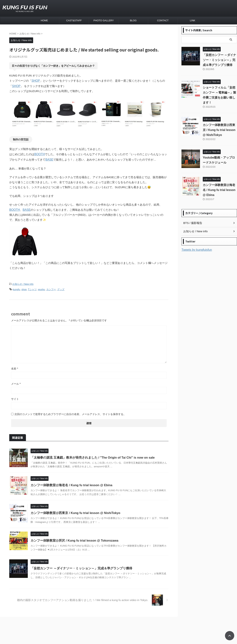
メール (16, 382)
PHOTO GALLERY (104, 20)
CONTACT (163, 20)
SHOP (35, 80)
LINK (193, 20)
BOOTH (39, 153)
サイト (15, 397)
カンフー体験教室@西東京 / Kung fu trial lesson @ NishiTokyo (74, 511)
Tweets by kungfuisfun (195, 245)
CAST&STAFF (74, 20)
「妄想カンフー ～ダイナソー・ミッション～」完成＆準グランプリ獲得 (78, 566)
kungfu (16, 288)
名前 (15, 366)
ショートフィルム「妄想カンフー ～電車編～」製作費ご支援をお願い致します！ (220, 93)
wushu (41, 288)
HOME (44, 20)
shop (24, 288)
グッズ (61, 288)
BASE (49, 158)
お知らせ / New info (23, 283)
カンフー (51, 288)
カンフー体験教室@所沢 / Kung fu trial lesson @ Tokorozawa (73, 539)
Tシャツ (32, 288)
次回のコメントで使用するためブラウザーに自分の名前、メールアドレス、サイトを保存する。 (70, 412)
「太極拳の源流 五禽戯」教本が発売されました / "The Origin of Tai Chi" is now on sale (90, 455)
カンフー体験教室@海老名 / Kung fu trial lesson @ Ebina (70, 483)
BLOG (133, 20)
